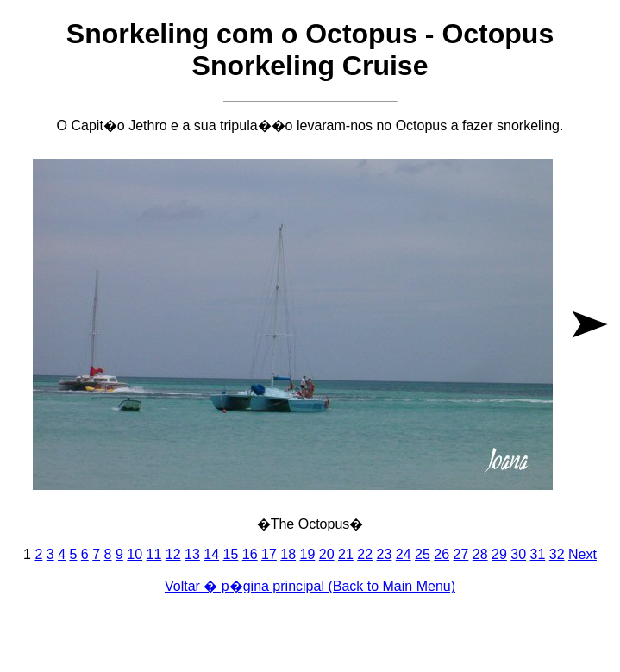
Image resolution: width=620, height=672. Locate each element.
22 (365, 554)
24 (404, 554)
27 (461, 554)
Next (582, 554)
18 (288, 554)
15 (231, 554)
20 (327, 554)
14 (211, 554)
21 (346, 554)
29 (499, 554)
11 (154, 554)
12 (173, 554)
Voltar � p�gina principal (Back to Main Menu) (310, 586)
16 (250, 554)
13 (192, 554)
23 (385, 554)
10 (135, 554)
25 (423, 554)
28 (480, 554)
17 (269, 554)
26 (442, 554)
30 (518, 554)
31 (538, 554)
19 (308, 554)
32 (557, 554)
